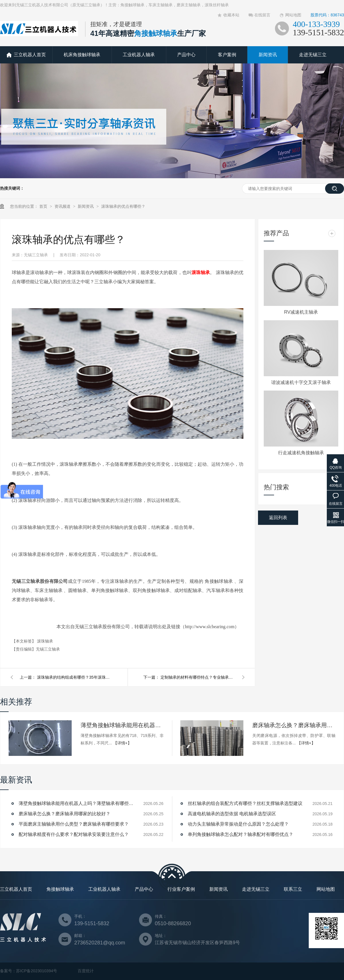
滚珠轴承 (201, 272)
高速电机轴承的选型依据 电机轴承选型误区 (232, 814)
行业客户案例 (181, 889)
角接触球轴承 (60, 889)
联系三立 (293, 889)
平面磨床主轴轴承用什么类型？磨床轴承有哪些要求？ (74, 824)
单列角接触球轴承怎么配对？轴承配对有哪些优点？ (241, 834)
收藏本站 (231, 15)
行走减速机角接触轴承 (301, 453)
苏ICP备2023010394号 (37, 971)
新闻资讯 (268, 55)
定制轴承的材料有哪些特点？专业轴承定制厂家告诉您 (198, 677)
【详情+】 (122, 743)
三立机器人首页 (30, 55)
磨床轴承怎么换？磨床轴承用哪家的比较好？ (294, 725)
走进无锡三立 (313, 55)
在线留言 (262, 15)
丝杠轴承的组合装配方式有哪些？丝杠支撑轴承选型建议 (245, 803)
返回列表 (278, 518)
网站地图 (293, 15)
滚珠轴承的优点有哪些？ (123, 206)
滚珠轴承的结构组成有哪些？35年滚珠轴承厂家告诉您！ (74, 677)
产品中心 (186, 55)
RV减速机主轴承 (301, 312)
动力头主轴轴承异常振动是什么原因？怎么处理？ (238, 824)
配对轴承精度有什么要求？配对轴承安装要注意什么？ (74, 834)
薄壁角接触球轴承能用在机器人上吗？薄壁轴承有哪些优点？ (122, 725)
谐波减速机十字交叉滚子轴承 (301, 382)
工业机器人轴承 (139, 55)
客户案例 (227, 55)
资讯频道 (63, 206)
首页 (44, 206)
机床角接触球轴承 (82, 55)
